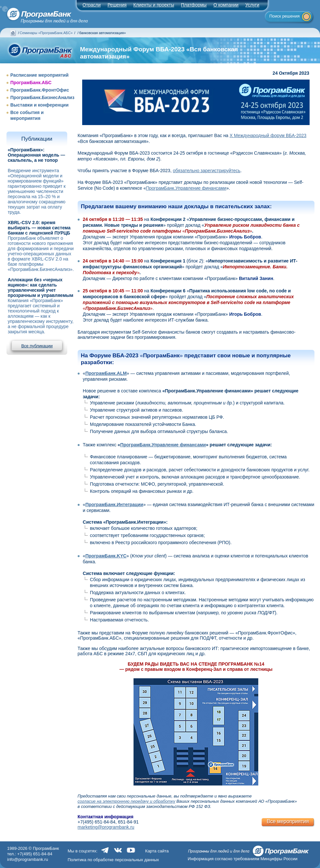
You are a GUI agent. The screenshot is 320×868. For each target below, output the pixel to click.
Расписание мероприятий (39, 75)
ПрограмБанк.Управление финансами (186, 188)
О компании (226, 5)
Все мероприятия (288, 821)
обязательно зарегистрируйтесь (207, 171)
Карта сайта (157, 851)
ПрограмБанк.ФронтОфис (40, 90)
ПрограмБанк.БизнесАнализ (42, 97)
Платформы (194, 5)
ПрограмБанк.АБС (31, 83)
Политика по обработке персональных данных (113, 860)
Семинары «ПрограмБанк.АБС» (46, 33)
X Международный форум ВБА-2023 (268, 135)
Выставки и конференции (39, 105)
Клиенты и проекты (154, 5)
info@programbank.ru (28, 859)
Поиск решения (284, 16)
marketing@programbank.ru (106, 827)
